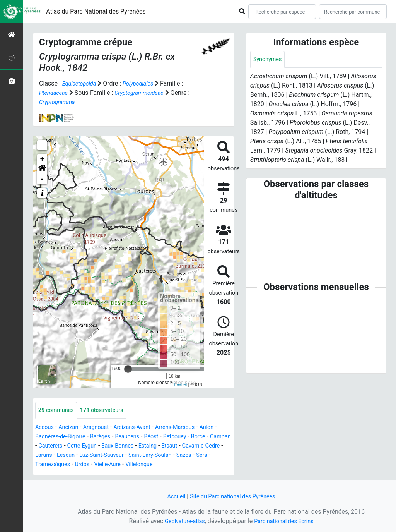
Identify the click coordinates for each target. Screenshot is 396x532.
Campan (47, 446)
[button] (42, 169)
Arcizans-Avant (141, 428)
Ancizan (72, 428)
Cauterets (76, 446)
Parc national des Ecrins (286, 521)
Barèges (110, 437)
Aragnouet (102, 428)
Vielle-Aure (177, 465)
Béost (166, 437)
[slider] (128, 369)
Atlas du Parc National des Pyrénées (96, 11)
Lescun (115, 456)
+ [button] (42, 159)
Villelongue (211, 465)
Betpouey (192, 437)
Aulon (223, 428)
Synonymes (269, 60)
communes (58, 410)
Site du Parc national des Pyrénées (234, 496)
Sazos (67, 465)
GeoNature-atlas (181, 521)
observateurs (108, 410)
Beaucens (140, 437)
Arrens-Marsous (189, 428)
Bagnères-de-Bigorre (66, 437)
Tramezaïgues (117, 465)
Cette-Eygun (111, 446)
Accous (45, 428)
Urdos (149, 465)
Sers (87, 465)
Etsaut (207, 446)
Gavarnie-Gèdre (56, 456)
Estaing (183, 446)
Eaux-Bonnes (150, 446)
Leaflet (180, 384)
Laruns (91, 456)
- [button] (42, 179)
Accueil (171, 496)
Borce (217, 437)
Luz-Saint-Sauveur (155, 456)
